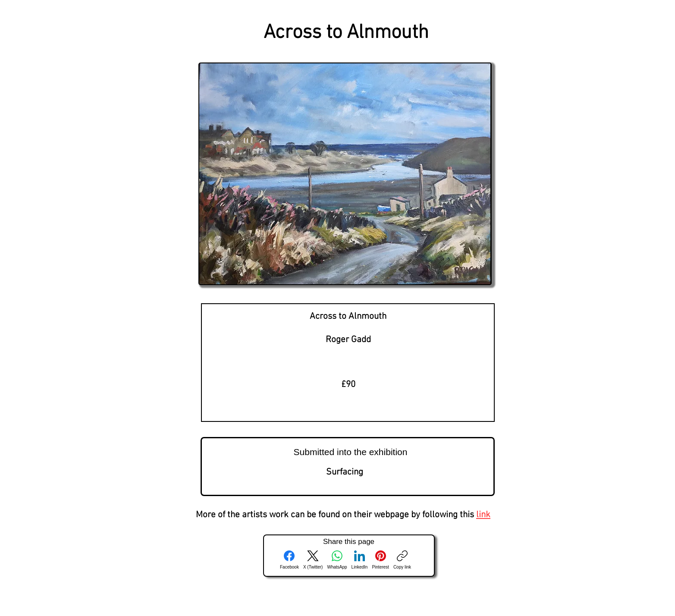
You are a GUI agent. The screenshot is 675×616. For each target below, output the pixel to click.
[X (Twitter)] (313, 560)
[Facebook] (289, 560)
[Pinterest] (380, 560)
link (483, 515)
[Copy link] (402, 560)
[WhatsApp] (337, 560)
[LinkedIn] (360, 560)
